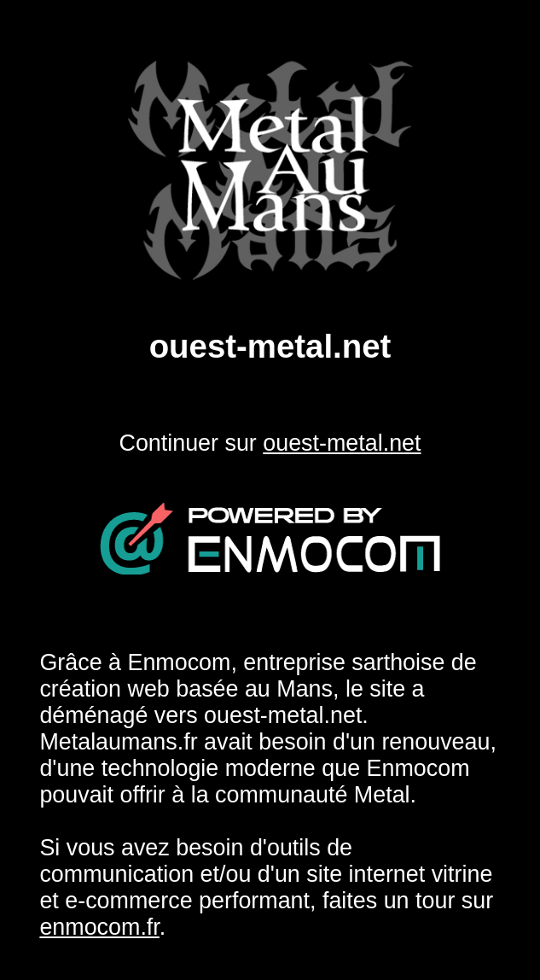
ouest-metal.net (342, 443)
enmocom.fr (99, 927)
